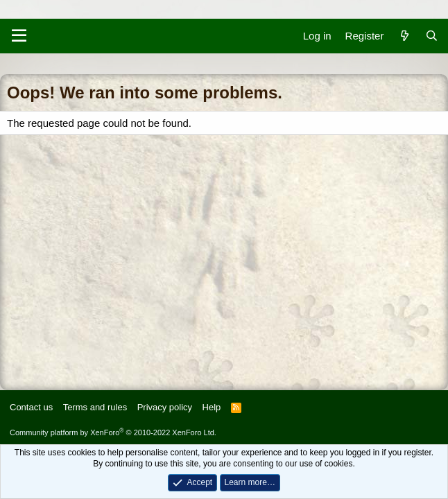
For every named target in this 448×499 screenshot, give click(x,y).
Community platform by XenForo (113, 432)
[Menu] (19, 36)
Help (212, 407)
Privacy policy (165, 407)
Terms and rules (95, 407)
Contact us (31, 407)
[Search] (432, 36)
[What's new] (404, 36)
